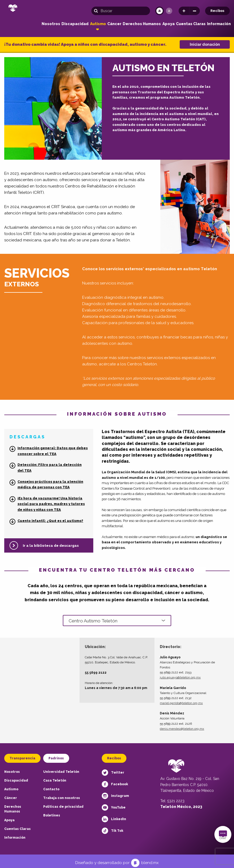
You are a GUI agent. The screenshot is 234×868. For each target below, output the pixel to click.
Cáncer (114, 24)
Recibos (217, 11)
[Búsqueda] (121, 11)
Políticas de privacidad (63, 803)
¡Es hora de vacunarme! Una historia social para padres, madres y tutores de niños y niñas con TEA (51, 504)
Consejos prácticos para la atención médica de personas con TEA (50, 484)
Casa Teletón (55, 777)
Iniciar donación (205, 44)
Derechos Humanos (142, 24)
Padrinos (56, 755)
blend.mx (150, 860)
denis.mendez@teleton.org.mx (182, 725)
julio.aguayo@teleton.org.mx (180, 674)
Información (219, 24)
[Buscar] (97, 11)
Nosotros (51, 24)
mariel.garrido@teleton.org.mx (181, 700)
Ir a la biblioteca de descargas (51, 546)
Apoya (169, 24)
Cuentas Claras (191, 24)
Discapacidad (75, 24)
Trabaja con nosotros (62, 795)
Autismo (98, 24)
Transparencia (22, 755)
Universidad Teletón (61, 769)
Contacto (51, 786)
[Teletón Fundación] (13, 10)
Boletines (52, 812)
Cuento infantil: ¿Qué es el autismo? (50, 521)
